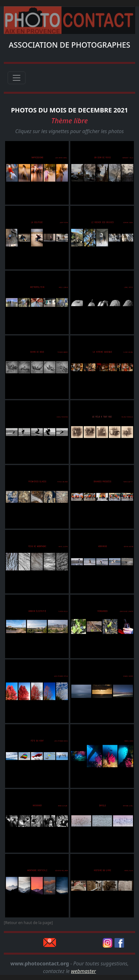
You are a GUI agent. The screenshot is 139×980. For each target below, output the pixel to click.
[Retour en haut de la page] (28, 923)
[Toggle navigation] (17, 78)
